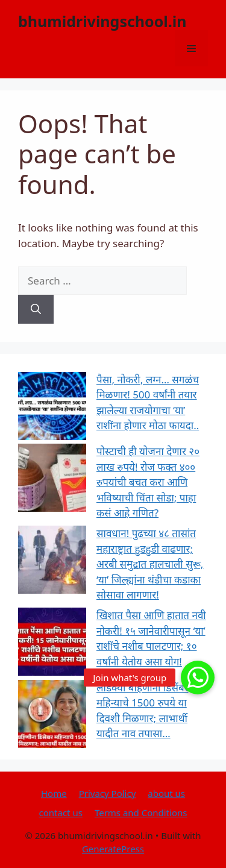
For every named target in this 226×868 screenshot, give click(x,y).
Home (54, 793)
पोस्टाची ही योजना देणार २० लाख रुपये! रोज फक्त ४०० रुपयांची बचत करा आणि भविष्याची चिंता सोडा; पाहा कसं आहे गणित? (148, 482)
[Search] (36, 309)
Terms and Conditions (141, 813)
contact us (61, 813)
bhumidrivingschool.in (102, 21)
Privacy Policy (108, 793)
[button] (198, 678)
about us (166, 793)
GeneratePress (113, 849)
